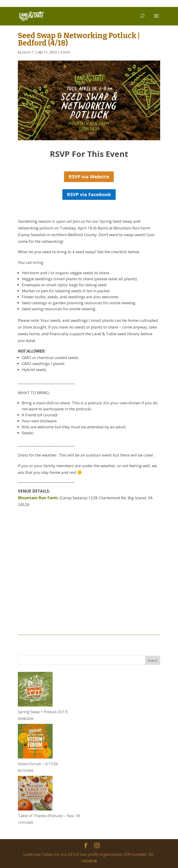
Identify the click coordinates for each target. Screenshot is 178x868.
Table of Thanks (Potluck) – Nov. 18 (49, 816)
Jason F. (28, 52)
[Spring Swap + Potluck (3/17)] (35, 690)
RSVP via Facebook (89, 194)
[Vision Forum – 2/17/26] (35, 742)
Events (65, 52)
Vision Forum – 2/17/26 (38, 764)
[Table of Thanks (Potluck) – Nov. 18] (35, 794)
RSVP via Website (89, 177)
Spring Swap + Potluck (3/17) (43, 712)
